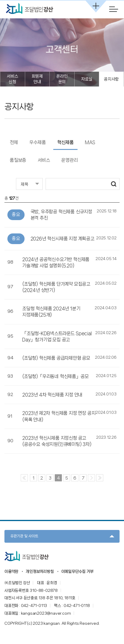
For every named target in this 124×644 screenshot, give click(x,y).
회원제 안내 (37, 79)
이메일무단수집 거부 (77, 571)
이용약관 (11, 571)
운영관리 (69, 160)
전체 (14, 142)
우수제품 (37, 142)
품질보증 (18, 160)
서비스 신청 (12, 79)
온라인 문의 (62, 79)
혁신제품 (65, 142)
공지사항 (111, 79)
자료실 (87, 79)
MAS (90, 142)
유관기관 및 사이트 (24, 536)
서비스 (44, 160)
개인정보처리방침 (40, 571)
